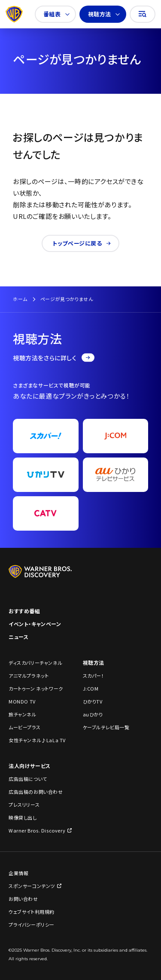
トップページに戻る (81, 243)
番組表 (56, 14)
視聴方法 (104, 14)
